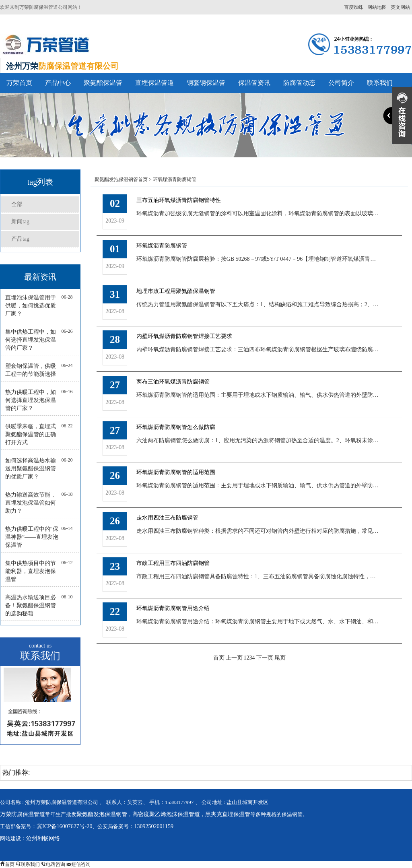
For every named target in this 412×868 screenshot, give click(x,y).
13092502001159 (153, 826)
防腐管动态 (299, 83)
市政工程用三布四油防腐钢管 (173, 563)
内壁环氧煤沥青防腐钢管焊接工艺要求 (184, 336)
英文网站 (400, 7)
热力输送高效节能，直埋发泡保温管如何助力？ (31, 503)
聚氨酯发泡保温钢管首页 (121, 179)
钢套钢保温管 (206, 83)
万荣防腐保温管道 (23, 814)
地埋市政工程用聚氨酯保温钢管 (176, 291)
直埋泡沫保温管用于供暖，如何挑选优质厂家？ (31, 306)
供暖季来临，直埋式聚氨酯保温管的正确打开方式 (31, 434)
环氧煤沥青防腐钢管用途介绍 (173, 608)
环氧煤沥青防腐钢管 (175, 179)
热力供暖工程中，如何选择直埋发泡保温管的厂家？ (31, 400)
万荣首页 (19, 83)
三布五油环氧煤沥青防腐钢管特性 (179, 200)
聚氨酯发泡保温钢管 (102, 814)
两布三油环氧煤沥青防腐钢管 (173, 382)
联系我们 (380, 83)
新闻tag (20, 222)
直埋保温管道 (154, 83)
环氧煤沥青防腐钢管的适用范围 (176, 472)
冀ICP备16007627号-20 (64, 826)
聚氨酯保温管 (103, 83)
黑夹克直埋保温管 (228, 814)
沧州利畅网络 (43, 838)
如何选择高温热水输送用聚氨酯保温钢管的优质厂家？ (31, 469)
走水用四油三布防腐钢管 (167, 518)
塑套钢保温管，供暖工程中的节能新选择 (31, 370)
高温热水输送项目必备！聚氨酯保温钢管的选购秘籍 (31, 605)
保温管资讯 (254, 83)
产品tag (20, 239)
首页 (219, 658)
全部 (17, 204)
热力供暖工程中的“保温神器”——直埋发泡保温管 (32, 537)
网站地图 (377, 7)
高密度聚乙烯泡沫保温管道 (166, 814)
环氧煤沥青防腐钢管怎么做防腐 (176, 427)
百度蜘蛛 (354, 7)
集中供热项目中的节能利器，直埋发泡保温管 (31, 571)
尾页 (280, 658)
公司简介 (341, 83)
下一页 (265, 658)
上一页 (234, 658)
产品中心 (58, 83)
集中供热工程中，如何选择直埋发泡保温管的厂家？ (31, 340)
